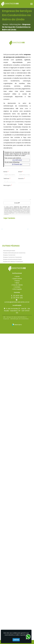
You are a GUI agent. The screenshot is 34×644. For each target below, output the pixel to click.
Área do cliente (17, 595)
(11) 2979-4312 (17, 160)
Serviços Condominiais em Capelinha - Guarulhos (10, 548)
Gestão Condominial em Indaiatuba (10, 271)
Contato (17, 597)
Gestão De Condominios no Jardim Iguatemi (10, 290)
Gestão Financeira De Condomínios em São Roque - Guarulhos (10, 419)
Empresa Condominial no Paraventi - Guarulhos (10, 455)
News (17, 593)
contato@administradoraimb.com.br (17, 612)
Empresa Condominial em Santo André (10, 510)
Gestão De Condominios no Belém (10, 307)
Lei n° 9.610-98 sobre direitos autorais (17, 213)
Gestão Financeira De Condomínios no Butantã (10, 327)
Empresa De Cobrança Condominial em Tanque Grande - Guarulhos (10, 365)
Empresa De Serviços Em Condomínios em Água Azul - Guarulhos (10, 438)
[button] (31, 4)
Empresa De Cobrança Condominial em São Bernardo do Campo (10, 531)
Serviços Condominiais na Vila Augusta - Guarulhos (10, 382)
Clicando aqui (17, 164)
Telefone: (7, 179)
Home (17, 587)
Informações (17, 600)
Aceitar (16, 640)
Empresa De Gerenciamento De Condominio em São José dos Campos (10, 401)
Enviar (17, 203)
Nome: (6, 172)
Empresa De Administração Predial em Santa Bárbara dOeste (10, 235)
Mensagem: (8, 185)
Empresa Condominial (9, 565)
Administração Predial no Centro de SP (10, 473)
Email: (21, 172)
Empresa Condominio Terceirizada (12, 568)
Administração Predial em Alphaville (10, 252)
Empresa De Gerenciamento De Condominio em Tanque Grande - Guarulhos (10, 347)
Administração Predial (9, 561)
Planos (17, 591)
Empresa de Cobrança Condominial (13, 572)
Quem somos (17, 589)
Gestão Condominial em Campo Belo (10, 492)
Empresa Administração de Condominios (14, 563)
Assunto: (22, 179)
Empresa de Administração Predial (12, 570)
